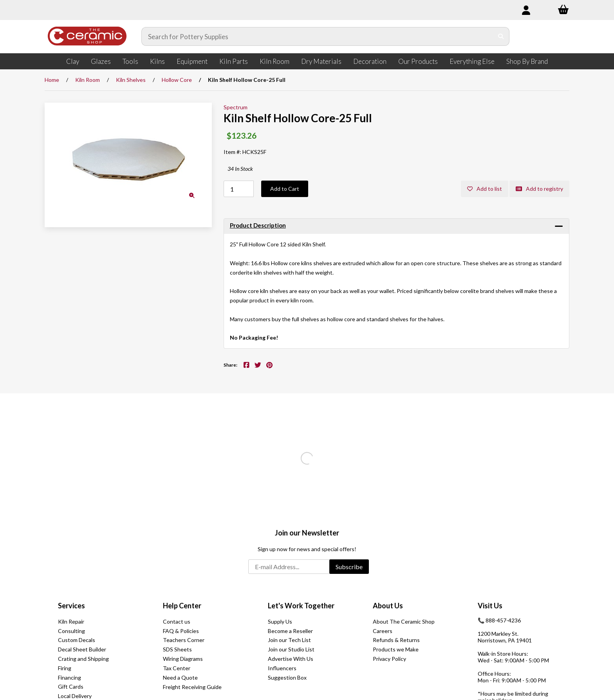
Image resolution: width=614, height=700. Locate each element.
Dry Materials (321, 61)
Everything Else (472, 61)
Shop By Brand (527, 61)
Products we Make (396, 649)
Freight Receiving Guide (192, 687)
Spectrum (236, 107)
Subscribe (349, 567)
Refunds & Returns (396, 640)
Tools (130, 61)
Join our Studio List (291, 649)
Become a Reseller (290, 631)
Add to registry (539, 189)
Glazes (101, 61)
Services (71, 606)
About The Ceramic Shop (404, 621)
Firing (65, 668)
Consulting (71, 631)
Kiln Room (274, 61)
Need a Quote (180, 677)
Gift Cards (71, 686)
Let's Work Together (301, 606)
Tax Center (177, 668)
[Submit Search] (501, 36)
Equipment (192, 61)
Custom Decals (77, 640)
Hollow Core (177, 80)
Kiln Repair (71, 621)
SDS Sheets (177, 649)
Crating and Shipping (83, 659)
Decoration (370, 61)
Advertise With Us (291, 659)
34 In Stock (240, 169)
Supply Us (280, 621)
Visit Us (490, 606)
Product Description (258, 225)
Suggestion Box (287, 677)
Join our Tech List (289, 640)
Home (52, 80)
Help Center (182, 606)
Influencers (282, 668)
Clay (73, 61)
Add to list (485, 189)
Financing (70, 677)
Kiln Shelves (131, 80)
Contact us (177, 621)
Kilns (157, 61)
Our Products (418, 61)
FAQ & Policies (181, 631)
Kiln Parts (234, 61)
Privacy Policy (389, 659)
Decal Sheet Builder (82, 649)
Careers (383, 631)
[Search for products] (318, 36)
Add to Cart (285, 189)
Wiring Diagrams (183, 659)
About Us (388, 606)
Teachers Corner (184, 640)
